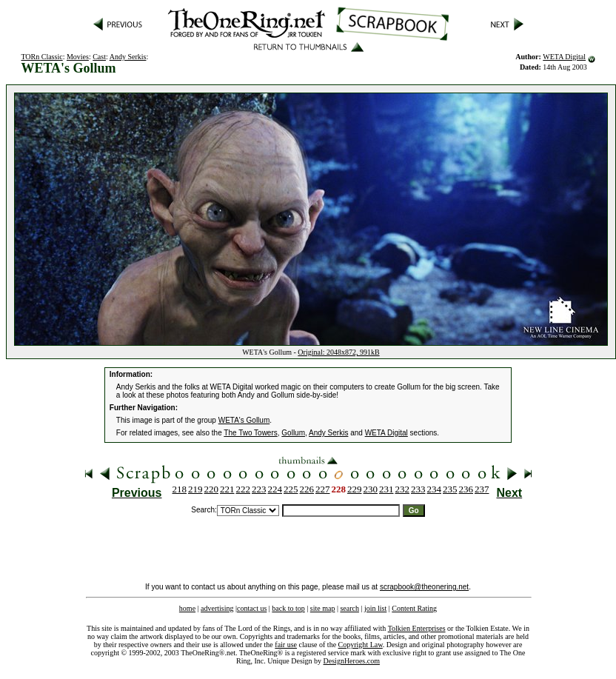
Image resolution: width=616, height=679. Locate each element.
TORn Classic (41, 57)
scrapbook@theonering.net (424, 587)
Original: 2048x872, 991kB (338, 352)
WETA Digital (564, 57)
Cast (99, 57)
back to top (288, 608)
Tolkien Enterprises (417, 628)
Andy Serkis (128, 57)
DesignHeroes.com (352, 661)
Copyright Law (361, 645)
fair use (286, 645)
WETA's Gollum (244, 420)
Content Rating (414, 608)
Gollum (293, 433)
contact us (252, 608)
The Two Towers (250, 433)
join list (375, 608)
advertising (217, 608)
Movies (78, 57)
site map (323, 608)
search (349, 608)
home (187, 608)
